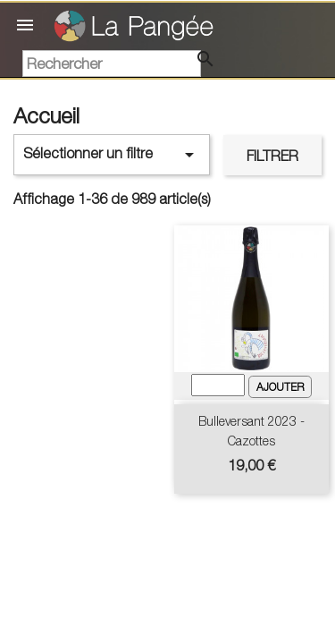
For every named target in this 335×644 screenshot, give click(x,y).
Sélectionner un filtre (112, 155)
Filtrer (272, 156)
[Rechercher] (112, 64)
